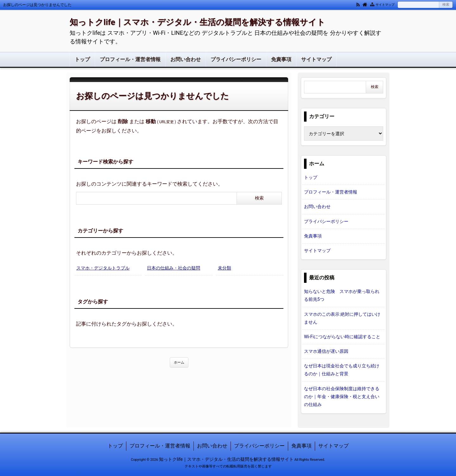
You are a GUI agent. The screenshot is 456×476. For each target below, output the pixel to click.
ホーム (179, 362)
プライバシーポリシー (236, 59)
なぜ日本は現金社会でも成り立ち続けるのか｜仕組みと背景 (342, 370)
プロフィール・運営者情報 (130, 59)
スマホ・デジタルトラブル (103, 268)
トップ (82, 59)
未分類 (225, 268)
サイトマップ (385, 5)
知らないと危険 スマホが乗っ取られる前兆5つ (342, 295)
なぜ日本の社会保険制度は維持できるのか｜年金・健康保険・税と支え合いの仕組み (342, 397)
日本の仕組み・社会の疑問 (174, 268)
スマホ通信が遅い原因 (326, 351)
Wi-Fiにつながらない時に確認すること (342, 337)
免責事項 (281, 59)
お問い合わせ (186, 59)
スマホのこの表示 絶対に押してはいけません (342, 318)
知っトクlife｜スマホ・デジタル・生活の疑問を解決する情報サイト (197, 22)
